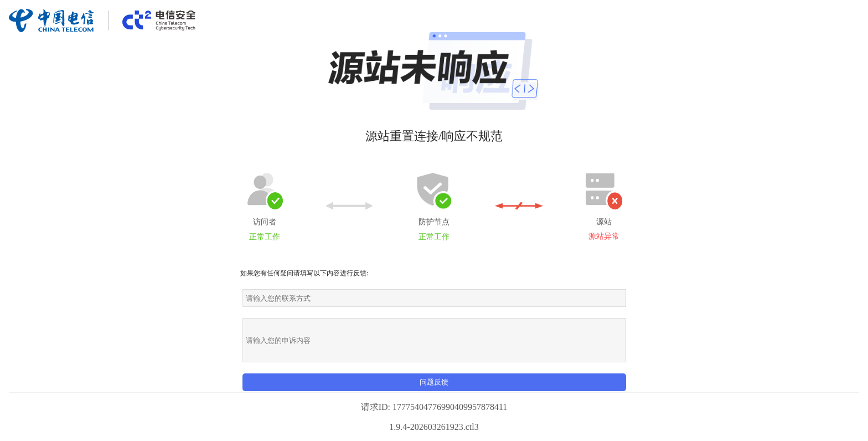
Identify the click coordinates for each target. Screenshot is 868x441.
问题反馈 (434, 382)
